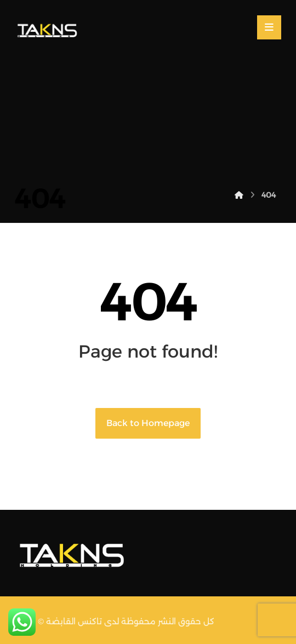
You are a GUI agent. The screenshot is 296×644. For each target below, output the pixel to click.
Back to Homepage (148, 423)
